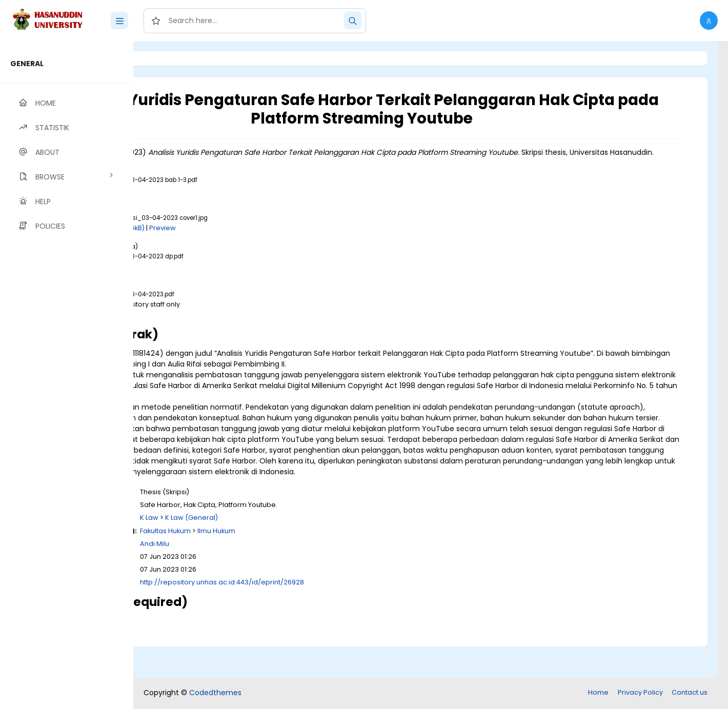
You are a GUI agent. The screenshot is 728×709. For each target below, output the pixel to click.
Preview (291, 239)
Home (598, 693)
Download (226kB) (242, 239)
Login (177, 58)
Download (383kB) (228, 277)
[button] (709, 21)
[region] (67, 375)
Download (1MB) (224, 201)
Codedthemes (215, 694)
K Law (277, 550)
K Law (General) (320, 550)
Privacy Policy (640, 693)
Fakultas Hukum (294, 563)
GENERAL (27, 64)
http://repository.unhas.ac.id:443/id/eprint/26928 (350, 614)
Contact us (690, 693)
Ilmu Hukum (345, 563)
